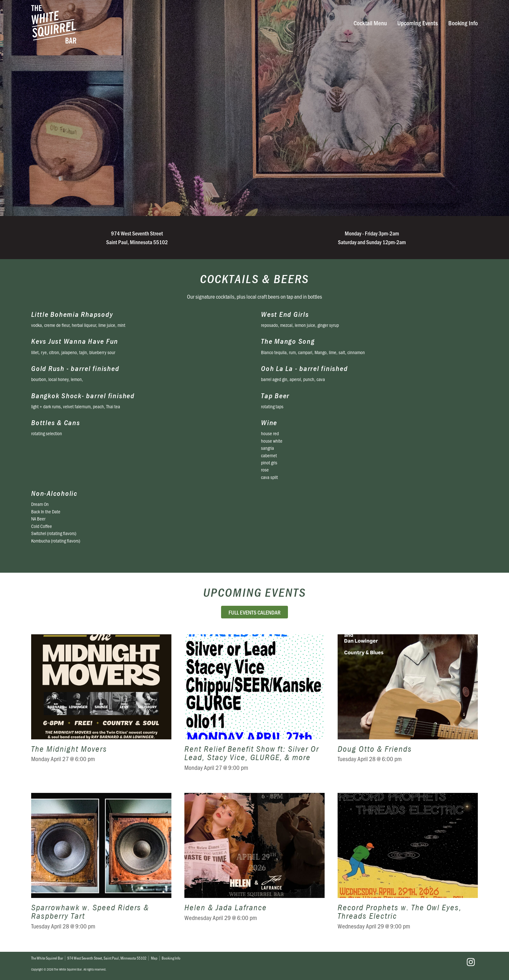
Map (154, 958)
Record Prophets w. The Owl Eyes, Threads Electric (408, 866)
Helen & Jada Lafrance (255, 866)
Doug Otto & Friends (408, 707)
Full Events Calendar (255, 612)
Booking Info (463, 23)
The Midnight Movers (101, 707)
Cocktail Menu (370, 23)
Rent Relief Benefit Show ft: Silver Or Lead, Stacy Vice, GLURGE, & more (255, 707)
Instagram (471, 962)
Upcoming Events (418, 23)
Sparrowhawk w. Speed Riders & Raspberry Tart (101, 866)
